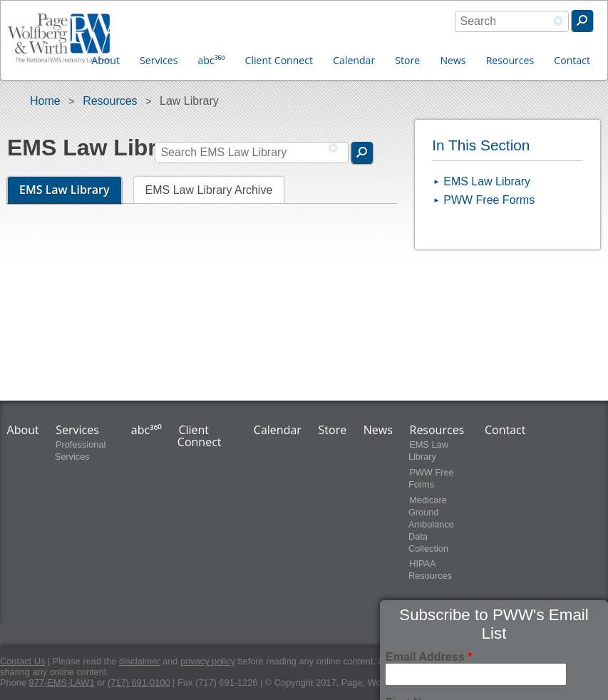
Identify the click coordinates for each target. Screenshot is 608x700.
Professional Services (81, 451)
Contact (572, 60)
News (453, 60)
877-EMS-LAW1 (62, 683)
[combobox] (512, 21)
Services (159, 60)
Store (407, 60)
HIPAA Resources (430, 570)
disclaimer (140, 661)
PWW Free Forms (489, 200)
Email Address (429, 657)
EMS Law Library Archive (209, 190)
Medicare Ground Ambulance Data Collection (431, 524)
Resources (510, 60)
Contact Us (22, 661)
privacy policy (208, 661)
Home (45, 101)
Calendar (354, 60)
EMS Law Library (71, 190)
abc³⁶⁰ (212, 60)
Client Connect (279, 60)
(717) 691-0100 (139, 683)
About (105, 60)
